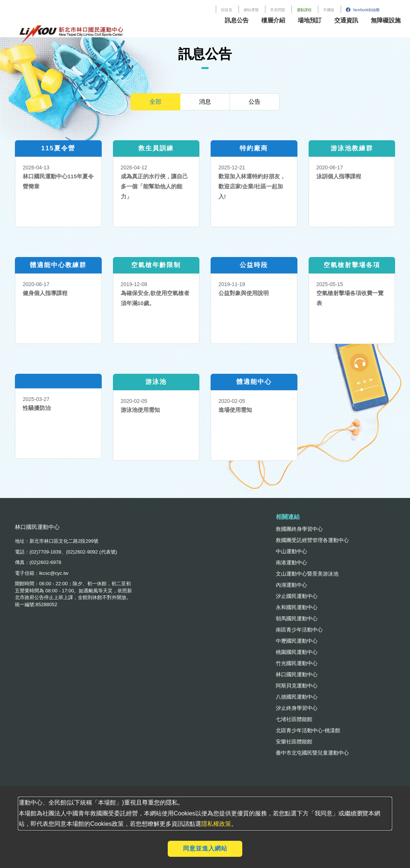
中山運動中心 (291, 551)
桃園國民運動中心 (297, 652)
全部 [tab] (155, 102)
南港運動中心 (291, 563)
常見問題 (278, 10)
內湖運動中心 (291, 585)
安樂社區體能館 (294, 742)
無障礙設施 (386, 20)
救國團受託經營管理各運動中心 (312, 540)
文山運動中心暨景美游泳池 (307, 574)
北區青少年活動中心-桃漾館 (308, 730)
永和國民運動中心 (297, 607)
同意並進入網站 (205, 848)
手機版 (329, 10)
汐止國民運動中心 (297, 596)
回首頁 (227, 10)
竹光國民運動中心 (297, 663)
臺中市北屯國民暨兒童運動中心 (312, 753)
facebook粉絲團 (363, 10)
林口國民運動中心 (297, 674)
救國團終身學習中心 (299, 529)
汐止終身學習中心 (297, 708)
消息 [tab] (205, 102)
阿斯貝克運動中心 (297, 686)
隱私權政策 (216, 824)
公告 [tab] (255, 102)
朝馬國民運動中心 (297, 618)
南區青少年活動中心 (299, 630)
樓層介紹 (273, 20)
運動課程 (304, 10)
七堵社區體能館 (294, 719)
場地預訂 (310, 20)
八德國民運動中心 (297, 697)
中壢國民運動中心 (297, 641)
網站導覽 (251, 10)
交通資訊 (346, 20)
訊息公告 (237, 20)
